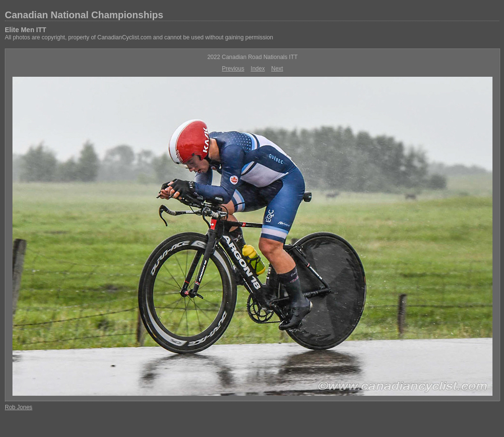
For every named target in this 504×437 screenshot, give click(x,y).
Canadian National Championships (84, 15)
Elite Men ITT (25, 30)
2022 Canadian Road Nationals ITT (252, 57)
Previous (233, 69)
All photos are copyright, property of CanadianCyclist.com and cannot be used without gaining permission (139, 37)
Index (258, 69)
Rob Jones (18, 407)
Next (277, 69)
